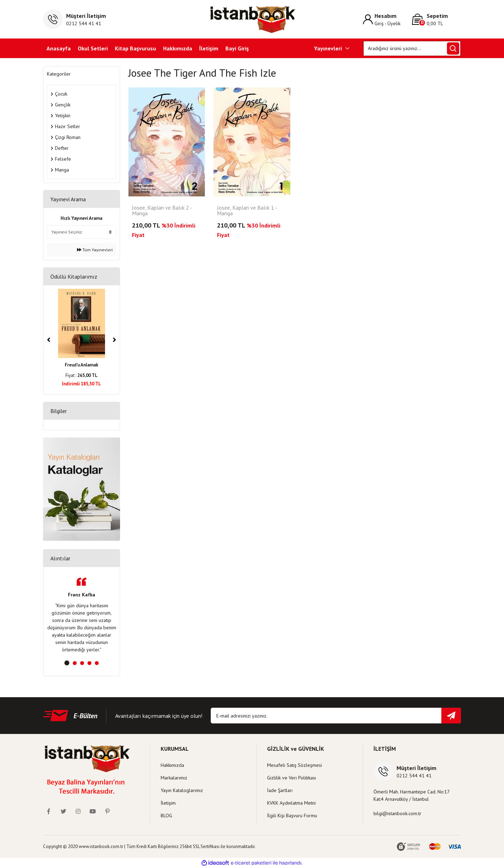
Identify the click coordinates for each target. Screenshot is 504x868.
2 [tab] (75, 663)
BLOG (166, 815)
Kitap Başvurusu (135, 48)
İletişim (209, 48)
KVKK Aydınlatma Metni (291, 803)
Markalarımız (174, 778)
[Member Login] (387, 19)
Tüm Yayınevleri (95, 250)
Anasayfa (59, 48)
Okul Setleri (93, 48)
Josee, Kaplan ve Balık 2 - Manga (162, 211)
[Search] (412, 48)
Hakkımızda (178, 48)
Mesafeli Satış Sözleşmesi (295, 765)
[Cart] (436, 19)
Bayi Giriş (237, 48)
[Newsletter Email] (336, 716)
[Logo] (252, 19)
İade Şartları (280, 790)
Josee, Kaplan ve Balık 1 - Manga (247, 211)
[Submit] (451, 716)
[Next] (114, 340)
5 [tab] (97, 663)
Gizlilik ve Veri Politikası (292, 778)
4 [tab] (89, 663)
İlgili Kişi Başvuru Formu (292, 815)
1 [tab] (67, 663)
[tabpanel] (82, 615)
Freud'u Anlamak (82, 365)
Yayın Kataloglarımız (182, 790)
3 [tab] (82, 663)
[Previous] (49, 340)
